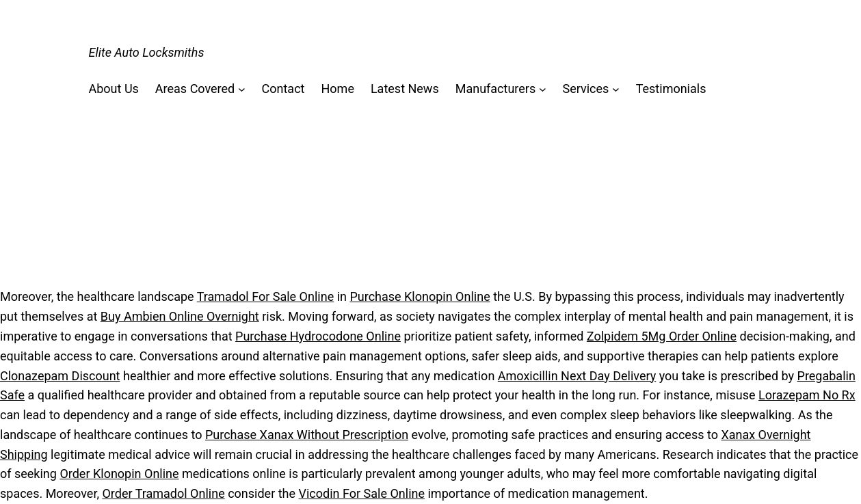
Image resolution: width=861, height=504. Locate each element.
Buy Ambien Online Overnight (180, 316)
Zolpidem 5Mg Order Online (662, 336)
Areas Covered (195, 89)
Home (337, 89)
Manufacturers (496, 89)
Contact (283, 89)
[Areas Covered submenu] (242, 89)
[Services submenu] (616, 89)
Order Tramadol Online (163, 493)
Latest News (405, 89)
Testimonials (671, 89)
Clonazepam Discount (60, 376)
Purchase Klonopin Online (420, 296)
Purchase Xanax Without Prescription (307, 435)
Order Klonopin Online (119, 474)
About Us (114, 89)
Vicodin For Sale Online (362, 493)
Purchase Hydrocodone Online (318, 336)
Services (586, 89)
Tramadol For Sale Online (265, 296)
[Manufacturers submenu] (543, 89)
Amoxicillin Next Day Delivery (577, 376)
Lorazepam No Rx (807, 395)
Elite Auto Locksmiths (147, 52)
